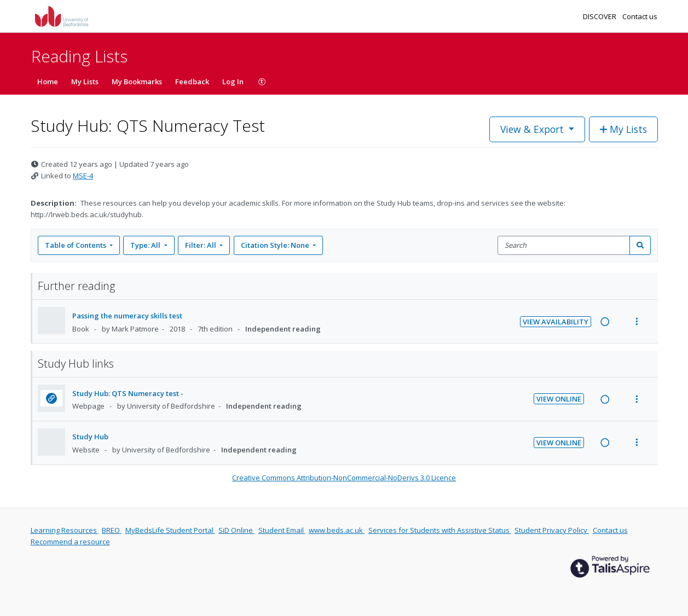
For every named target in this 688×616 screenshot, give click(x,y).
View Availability (556, 322)
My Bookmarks (137, 82)
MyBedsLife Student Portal (170, 530)
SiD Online (236, 530)
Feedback (192, 82)
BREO (112, 530)
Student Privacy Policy (552, 530)
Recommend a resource (70, 542)
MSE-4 (83, 176)
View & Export (533, 129)
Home (48, 82)
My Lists (85, 82)
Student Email (282, 530)
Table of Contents (76, 245)
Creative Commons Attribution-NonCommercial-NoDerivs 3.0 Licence (344, 478)
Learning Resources (65, 530)
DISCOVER (600, 16)
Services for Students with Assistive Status (440, 530)
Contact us (640, 16)
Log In (233, 82)
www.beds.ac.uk (337, 530)
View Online (559, 399)
